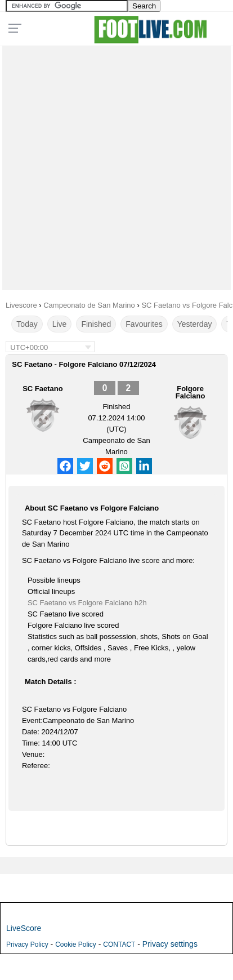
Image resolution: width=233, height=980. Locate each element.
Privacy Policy (27, 944)
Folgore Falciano (191, 392)
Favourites (144, 324)
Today (27, 324)
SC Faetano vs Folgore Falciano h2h (87, 603)
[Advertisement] (116, 165)
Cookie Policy (76, 944)
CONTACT (119, 944)
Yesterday (195, 324)
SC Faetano (43, 389)
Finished (96, 324)
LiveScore (24, 928)
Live (60, 324)
